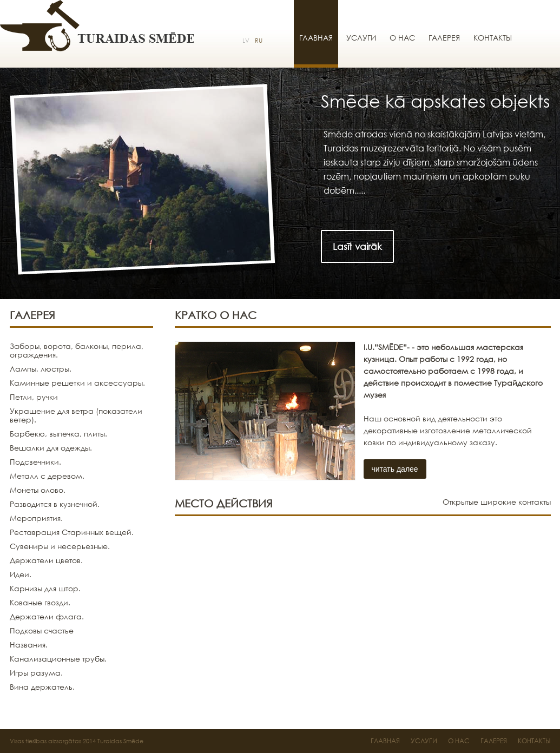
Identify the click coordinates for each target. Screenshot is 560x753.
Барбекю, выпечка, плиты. (58, 434)
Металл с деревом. (47, 476)
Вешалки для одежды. (51, 448)
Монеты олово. (38, 490)
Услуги (361, 38)
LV (246, 41)
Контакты (493, 38)
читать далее (395, 469)
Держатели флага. (47, 616)
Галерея (444, 38)
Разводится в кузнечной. (55, 504)
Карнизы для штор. (45, 588)
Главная (316, 38)
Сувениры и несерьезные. (60, 546)
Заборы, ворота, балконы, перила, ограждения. (77, 350)
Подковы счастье (42, 630)
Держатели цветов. (46, 560)
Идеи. (21, 574)
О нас (402, 38)
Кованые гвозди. (40, 602)
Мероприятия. (36, 518)
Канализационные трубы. (58, 659)
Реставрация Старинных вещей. (72, 532)
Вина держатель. (42, 687)
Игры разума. (36, 673)
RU (259, 41)
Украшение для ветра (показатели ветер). (76, 415)
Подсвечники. (35, 462)
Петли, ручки (34, 397)
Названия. (29, 645)
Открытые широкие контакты (497, 502)
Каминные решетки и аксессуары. (77, 383)
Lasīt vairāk (357, 246)
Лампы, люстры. (41, 369)
